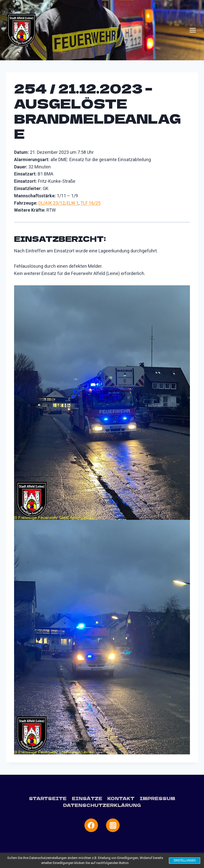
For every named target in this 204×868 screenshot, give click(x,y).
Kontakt (121, 798)
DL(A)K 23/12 (52, 203)
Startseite (48, 798)
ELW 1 (73, 203)
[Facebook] (91, 825)
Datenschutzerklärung (102, 805)
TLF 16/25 (90, 203)
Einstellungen (184, 860)
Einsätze (87, 798)
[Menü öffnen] (193, 30)
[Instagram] (113, 825)
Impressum (157, 798)
